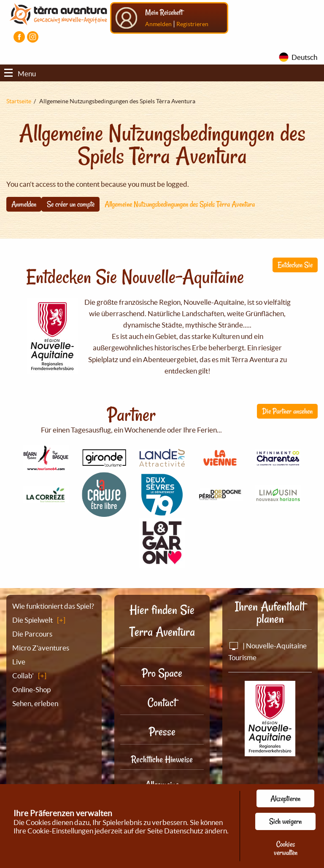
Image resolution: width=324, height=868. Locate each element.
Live (19, 662)
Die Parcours (32, 634)
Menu (20, 74)
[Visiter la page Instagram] (33, 37)
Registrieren (192, 24)
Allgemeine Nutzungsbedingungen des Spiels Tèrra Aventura (180, 204)
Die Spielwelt (32, 620)
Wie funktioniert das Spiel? (53, 606)
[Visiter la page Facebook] (19, 37)
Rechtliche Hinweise (162, 759)
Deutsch (304, 57)
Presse (162, 732)
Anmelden (158, 24)
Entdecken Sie (295, 265)
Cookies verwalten (286, 848)
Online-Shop (31, 689)
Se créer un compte (71, 204)
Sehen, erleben (35, 703)
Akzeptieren (285, 798)
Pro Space (162, 673)
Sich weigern (285, 821)
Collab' (23, 676)
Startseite (19, 101)
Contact (162, 703)
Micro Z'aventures (41, 648)
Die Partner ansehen (287, 411)
